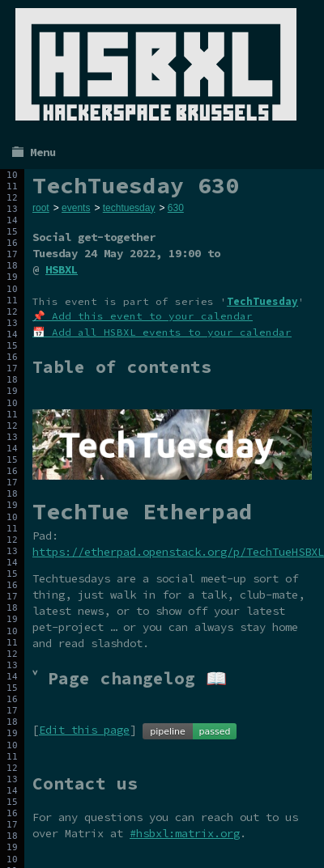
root (41, 208)
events (76, 208)
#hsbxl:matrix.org (185, 833)
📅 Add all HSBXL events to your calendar (162, 332)
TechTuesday (262, 301)
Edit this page (84, 730)
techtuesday (129, 208)
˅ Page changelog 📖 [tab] (130, 678)
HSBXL (62, 269)
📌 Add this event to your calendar (143, 316)
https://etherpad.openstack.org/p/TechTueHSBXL (178, 552)
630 (176, 208)
